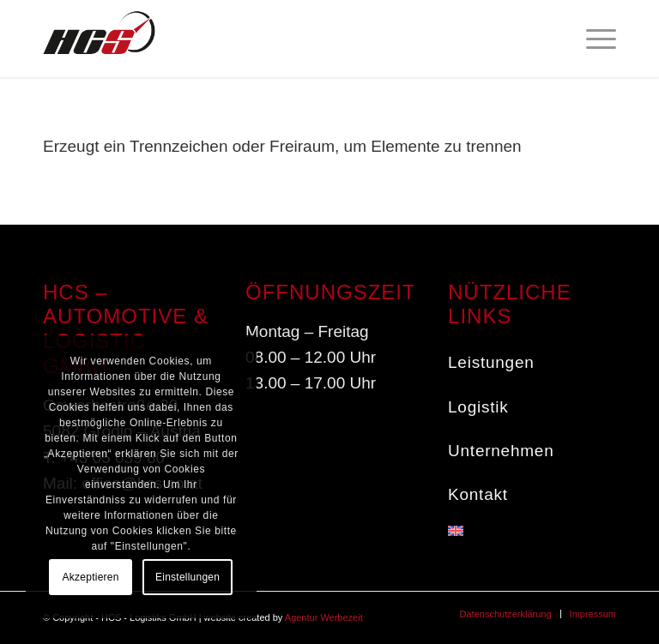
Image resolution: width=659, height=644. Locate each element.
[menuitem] (592, 39)
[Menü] (592, 39)
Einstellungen (187, 577)
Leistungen (491, 362)
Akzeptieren (91, 577)
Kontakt (478, 494)
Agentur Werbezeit (324, 617)
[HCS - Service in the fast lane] (99, 39)
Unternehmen (501, 451)
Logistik (478, 407)
